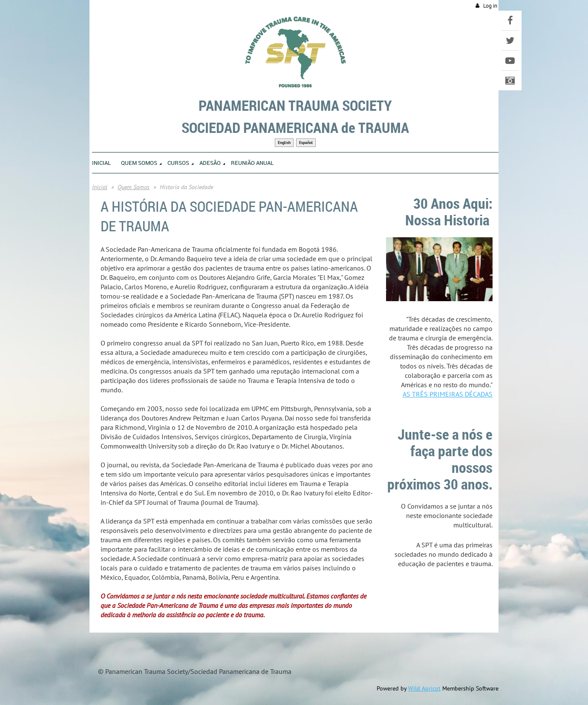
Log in (490, 6)
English (284, 142)
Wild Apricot (424, 688)
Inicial (100, 187)
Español (306, 142)
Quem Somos (134, 187)
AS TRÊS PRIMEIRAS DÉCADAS (448, 394)
